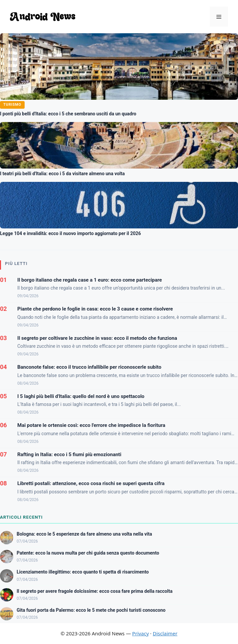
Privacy (140, 633)
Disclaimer (165, 633)
